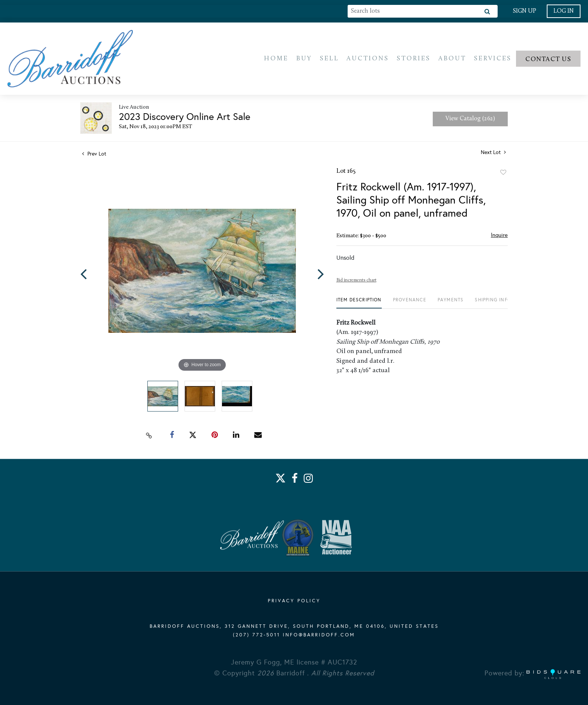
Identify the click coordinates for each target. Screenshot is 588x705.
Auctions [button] (368, 59)
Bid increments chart (356, 281)
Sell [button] (329, 59)
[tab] (359, 304)
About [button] (452, 59)
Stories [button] (414, 59)
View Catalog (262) (470, 120)
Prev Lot (94, 155)
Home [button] (276, 59)
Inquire (499, 236)
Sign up (524, 11)
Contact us (548, 60)
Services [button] (493, 59)
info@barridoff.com (319, 635)
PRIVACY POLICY (294, 601)
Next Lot (493, 153)
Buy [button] (304, 59)
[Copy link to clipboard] (149, 436)
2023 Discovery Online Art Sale (185, 118)
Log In (564, 11)
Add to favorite (503, 174)
